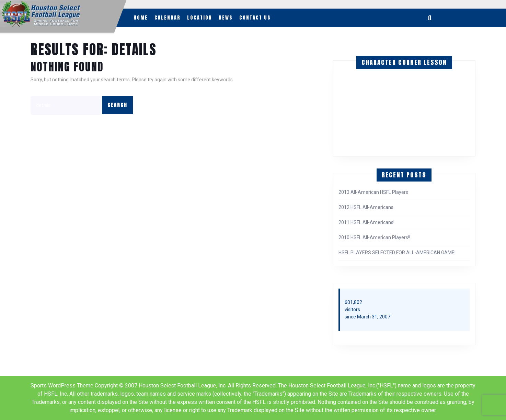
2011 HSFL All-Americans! (366, 222)
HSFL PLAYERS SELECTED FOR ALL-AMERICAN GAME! (397, 253)
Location (200, 18)
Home (141, 18)
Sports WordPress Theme (62, 386)
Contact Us (255, 18)
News (226, 18)
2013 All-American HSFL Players (373, 192)
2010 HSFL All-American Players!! (374, 237)
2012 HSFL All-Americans (366, 207)
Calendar (168, 18)
